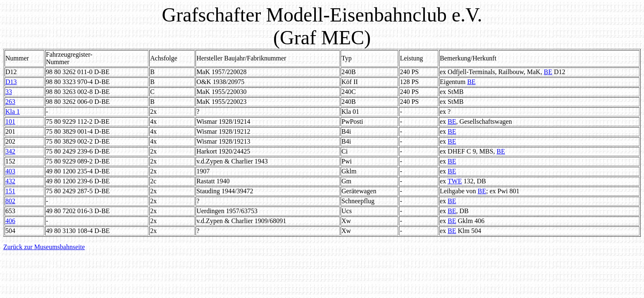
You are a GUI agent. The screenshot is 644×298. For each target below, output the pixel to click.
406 (10, 221)
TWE (455, 181)
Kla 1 (13, 112)
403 (10, 171)
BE (548, 72)
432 (10, 181)
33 (9, 92)
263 (10, 102)
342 (10, 151)
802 (10, 201)
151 (10, 191)
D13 (11, 82)
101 (10, 121)
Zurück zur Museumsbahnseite (44, 247)
